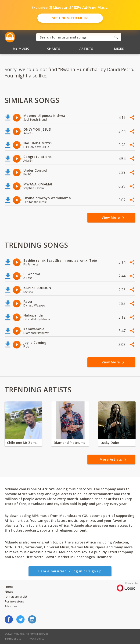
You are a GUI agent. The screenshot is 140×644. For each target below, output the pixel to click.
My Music (21, 49)
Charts (54, 49)
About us (11, 606)
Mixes (119, 49)
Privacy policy (36, 639)
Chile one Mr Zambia (23, 443)
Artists (86, 49)
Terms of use (13, 639)
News (9, 592)
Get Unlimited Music (70, 18)
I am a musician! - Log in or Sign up (70, 571)
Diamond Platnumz (70, 443)
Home (9, 587)
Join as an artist (16, 596)
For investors (14, 601)
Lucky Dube (110, 443)
